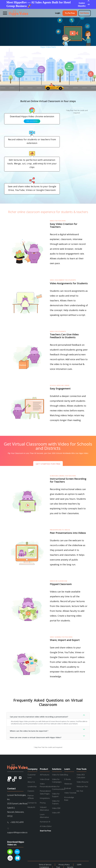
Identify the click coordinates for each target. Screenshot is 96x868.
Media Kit (31, 807)
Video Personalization (46, 785)
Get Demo (85, 13)
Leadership (32, 787)
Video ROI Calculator (81, 776)
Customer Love (32, 776)
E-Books (68, 779)
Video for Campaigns (57, 781)
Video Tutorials (70, 793)
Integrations (45, 798)
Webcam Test (82, 787)
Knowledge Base (69, 799)
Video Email (45, 779)
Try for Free (70, 13)
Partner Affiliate (31, 797)
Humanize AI (45, 822)
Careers (31, 791)
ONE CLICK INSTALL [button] (32, 121)
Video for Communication (58, 788)
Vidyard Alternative (44, 809)
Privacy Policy (64, 865)
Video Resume (83, 782)
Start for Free (45, 831)
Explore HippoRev (82, 4)
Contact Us (32, 803)
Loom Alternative (44, 816)
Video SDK (56, 808)
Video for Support (56, 795)
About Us (31, 782)
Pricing (43, 803)
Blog (66, 775)
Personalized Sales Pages (45, 792)
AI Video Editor (46, 826)
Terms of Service (45, 865)
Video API (56, 813)
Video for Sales (58, 775)
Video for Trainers (56, 802)
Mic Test (80, 791)
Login (58, 13)
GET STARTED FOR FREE (77, 108)
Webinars (68, 784)
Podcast (68, 788)
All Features (45, 775)
